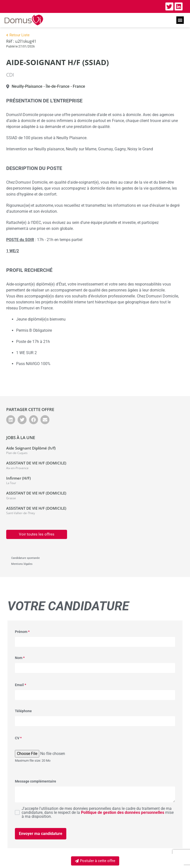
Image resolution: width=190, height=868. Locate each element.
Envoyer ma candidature (41, 834)
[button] (180, 20)
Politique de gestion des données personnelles (123, 812)
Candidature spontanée (25, 558)
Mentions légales (22, 564)
